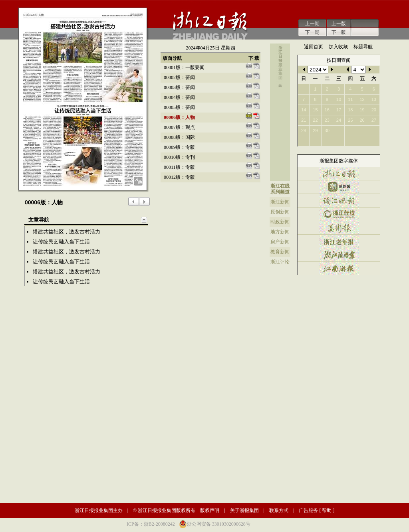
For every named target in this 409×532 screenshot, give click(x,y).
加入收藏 (338, 47)
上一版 (339, 24)
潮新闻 (339, 187)
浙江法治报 (339, 255)
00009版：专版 (179, 147)
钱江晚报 (339, 201)
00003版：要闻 (179, 87)
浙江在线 (280, 186)
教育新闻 (280, 252)
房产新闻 (280, 242)
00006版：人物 (179, 117)
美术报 (339, 228)
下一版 (339, 32)
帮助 (327, 510)
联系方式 (279, 510)
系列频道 (280, 192)
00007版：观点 (179, 127)
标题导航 (363, 47)
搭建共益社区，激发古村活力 (67, 232)
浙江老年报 (339, 241)
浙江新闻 (280, 202)
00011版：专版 (179, 167)
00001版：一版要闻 (184, 67)
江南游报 (339, 268)
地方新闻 (280, 232)
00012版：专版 (179, 177)
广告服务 (308, 510)
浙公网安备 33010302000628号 (219, 524)
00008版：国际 (179, 137)
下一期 (312, 32)
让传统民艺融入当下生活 (61, 242)
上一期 (312, 24)
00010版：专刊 (179, 157)
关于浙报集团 (244, 510)
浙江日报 (339, 173)
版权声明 (210, 510)
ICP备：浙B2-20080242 (151, 524)
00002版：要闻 (179, 77)
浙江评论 (280, 262)
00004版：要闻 (179, 97)
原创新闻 (280, 212)
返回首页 (314, 47)
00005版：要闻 (179, 107)
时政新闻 (280, 222)
